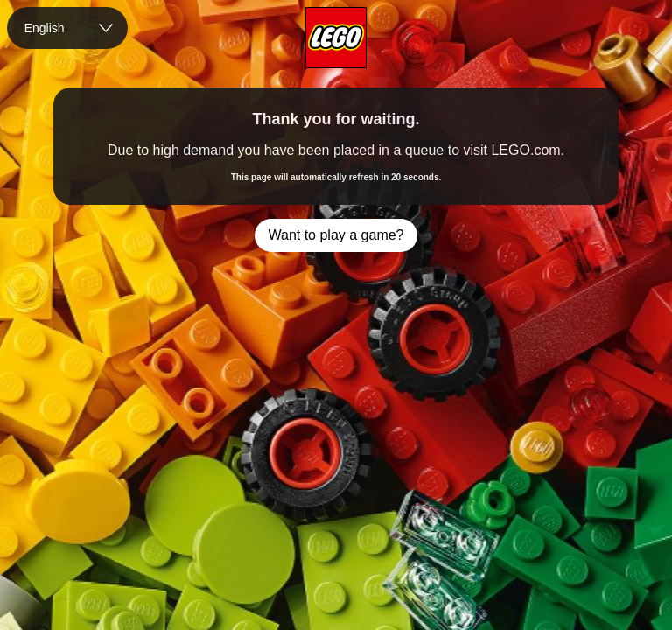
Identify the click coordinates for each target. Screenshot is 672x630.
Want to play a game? (336, 235)
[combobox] (67, 28)
